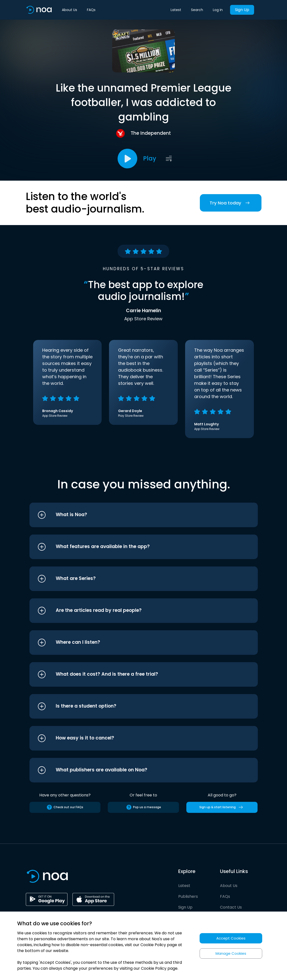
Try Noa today (231, 203)
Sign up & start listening (222, 807)
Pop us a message (143, 807)
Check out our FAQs (65, 807)
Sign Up (242, 10)
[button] (134, 515)
